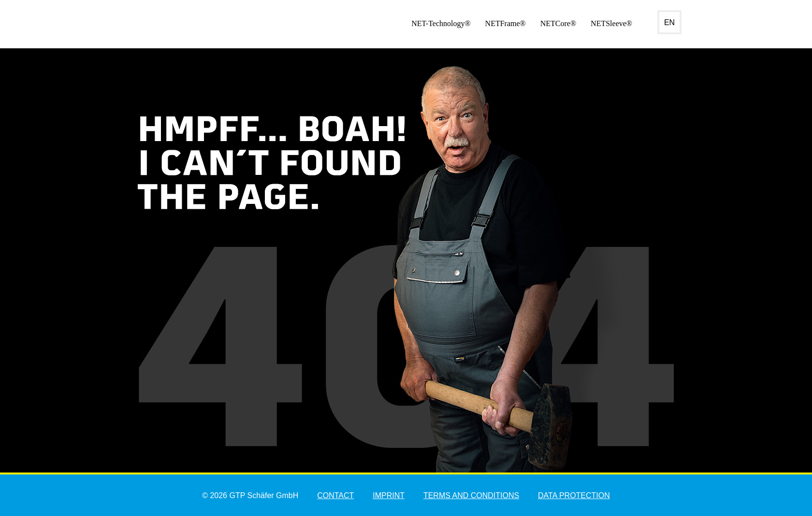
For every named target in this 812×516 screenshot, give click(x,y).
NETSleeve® (611, 23)
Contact (335, 495)
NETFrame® (506, 23)
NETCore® (558, 23)
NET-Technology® (441, 23)
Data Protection (574, 495)
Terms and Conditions (471, 495)
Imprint (389, 495)
